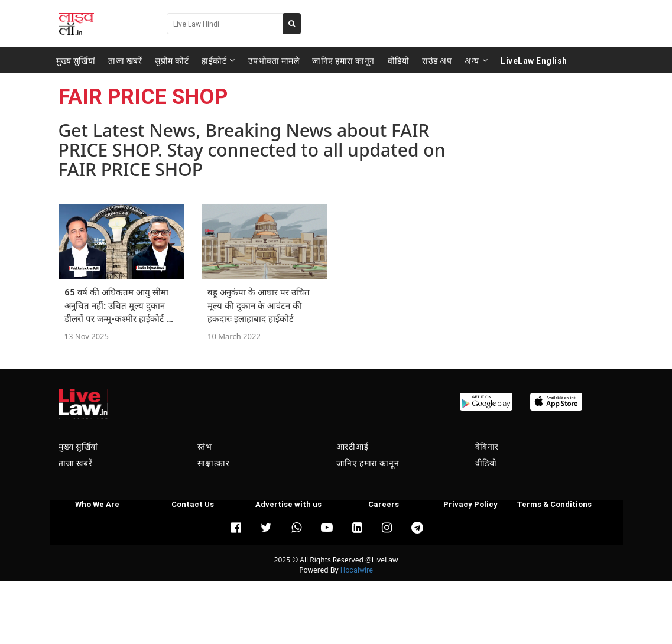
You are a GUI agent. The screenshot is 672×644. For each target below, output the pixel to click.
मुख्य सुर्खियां (76, 60)
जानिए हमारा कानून (343, 60)
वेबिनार (487, 447)
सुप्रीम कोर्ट (172, 60)
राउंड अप (437, 60)
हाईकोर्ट (218, 60)
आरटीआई (353, 447)
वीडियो (399, 60)
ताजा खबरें (125, 60)
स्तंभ (205, 447)
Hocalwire (357, 570)
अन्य (476, 60)
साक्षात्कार (214, 463)
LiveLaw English (534, 60)
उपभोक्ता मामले (274, 60)
